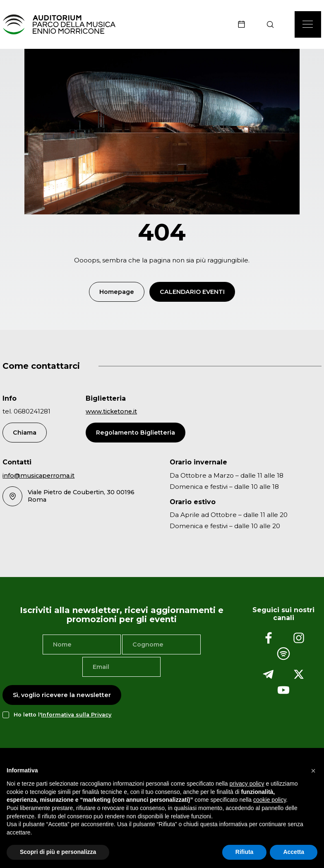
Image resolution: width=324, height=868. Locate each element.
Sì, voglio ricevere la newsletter (62, 696)
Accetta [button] (294, 852)
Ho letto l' (62, 716)
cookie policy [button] (270, 800)
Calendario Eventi (192, 293)
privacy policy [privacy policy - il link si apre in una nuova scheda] (247, 784)
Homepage (117, 293)
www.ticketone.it (111, 413)
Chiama (25, 433)
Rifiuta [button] (245, 852)
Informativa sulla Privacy (76, 716)
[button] (313, 771)
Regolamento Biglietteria (136, 433)
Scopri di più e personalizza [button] (58, 852)
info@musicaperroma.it (38, 476)
